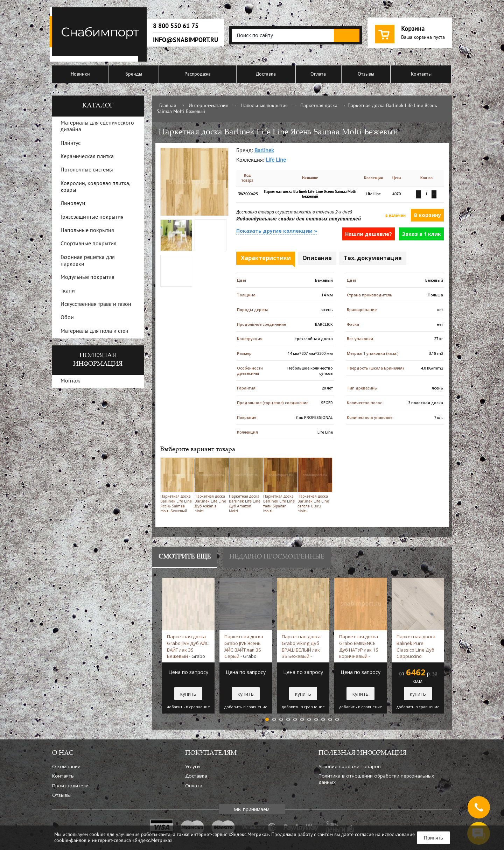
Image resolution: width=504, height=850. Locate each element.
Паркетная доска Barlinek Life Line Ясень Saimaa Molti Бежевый (176, 485)
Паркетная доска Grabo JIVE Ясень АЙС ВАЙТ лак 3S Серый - (244, 646)
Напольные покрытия (264, 106)
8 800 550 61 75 (176, 26)
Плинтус (71, 143)
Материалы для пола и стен (94, 331)
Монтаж (70, 381)
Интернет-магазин (209, 106)
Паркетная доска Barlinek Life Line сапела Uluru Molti (313, 485)
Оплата (318, 74)
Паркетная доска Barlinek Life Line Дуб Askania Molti (211, 485)
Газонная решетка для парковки (88, 261)
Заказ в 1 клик (422, 234)
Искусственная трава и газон (96, 304)
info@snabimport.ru (185, 40)
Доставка (266, 74)
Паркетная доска (319, 106)
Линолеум (73, 204)
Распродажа (198, 74)
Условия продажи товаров (350, 766)
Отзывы (366, 74)
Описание (317, 258)
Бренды (134, 74)
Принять (433, 838)
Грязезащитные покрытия (92, 217)
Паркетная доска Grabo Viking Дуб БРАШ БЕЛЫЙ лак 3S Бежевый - (301, 646)
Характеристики (266, 258)
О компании (66, 766)
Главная (168, 106)
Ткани (68, 291)
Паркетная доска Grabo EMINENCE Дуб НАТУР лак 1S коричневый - (359, 646)
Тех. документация (373, 258)
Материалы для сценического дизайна (97, 127)
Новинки (80, 74)
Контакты (421, 74)
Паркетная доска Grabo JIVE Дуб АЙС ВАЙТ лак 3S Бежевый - (188, 646)
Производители (70, 786)
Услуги (192, 766)
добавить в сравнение (188, 707)
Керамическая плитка (87, 157)
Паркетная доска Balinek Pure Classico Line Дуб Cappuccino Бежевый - (418, 646)
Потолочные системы (87, 170)
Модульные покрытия (87, 278)
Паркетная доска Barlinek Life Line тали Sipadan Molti (279, 485)
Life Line (276, 160)
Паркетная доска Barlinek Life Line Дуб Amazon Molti (245, 485)
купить (188, 694)
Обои (67, 318)
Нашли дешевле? (369, 234)
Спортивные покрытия (89, 244)
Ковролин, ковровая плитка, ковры (95, 187)
